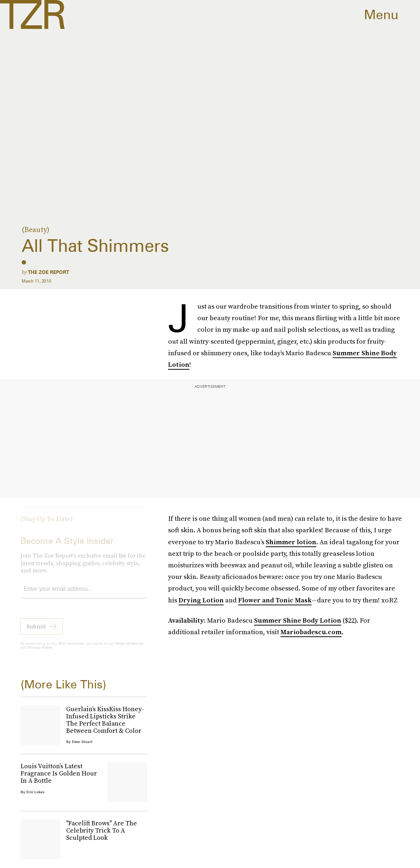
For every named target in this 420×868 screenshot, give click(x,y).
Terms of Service (129, 649)
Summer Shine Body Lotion (298, 620)
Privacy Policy (40, 653)
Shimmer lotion (291, 542)
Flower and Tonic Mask (275, 600)
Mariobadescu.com (311, 632)
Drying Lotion (201, 600)
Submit (36, 632)
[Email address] (84, 595)
